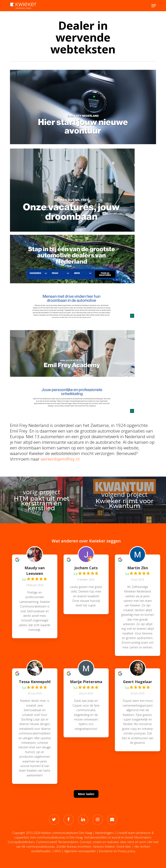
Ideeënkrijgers (104, 833)
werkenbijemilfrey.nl (60, 459)
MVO (58, 851)
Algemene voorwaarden (80, 851)
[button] (154, 6)
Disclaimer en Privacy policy (117, 851)
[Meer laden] (86, 799)
